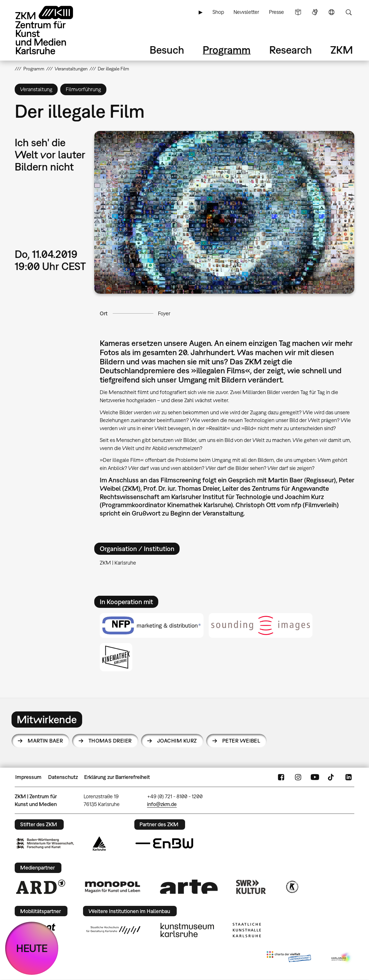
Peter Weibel (241, 741)
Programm (227, 50)
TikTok (332, 777)
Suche (349, 12)
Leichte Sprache (298, 12)
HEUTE (32, 948)
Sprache (332, 12)
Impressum (28, 777)
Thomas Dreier (110, 741)
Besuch (167, 50)
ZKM (342, 50)
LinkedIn (349, 777)
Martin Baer (45, 741)
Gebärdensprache (315, 12)
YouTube (315, 777)
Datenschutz (63, 777)
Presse (276, 12)
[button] (224, 212)
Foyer (164, 313)
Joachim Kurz (177, 741)
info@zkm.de (162, 804)
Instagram (298, 777)
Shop (218, 12)
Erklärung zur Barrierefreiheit (117, 777)
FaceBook (281, 777)
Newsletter (246, 12)
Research (291, 50)
